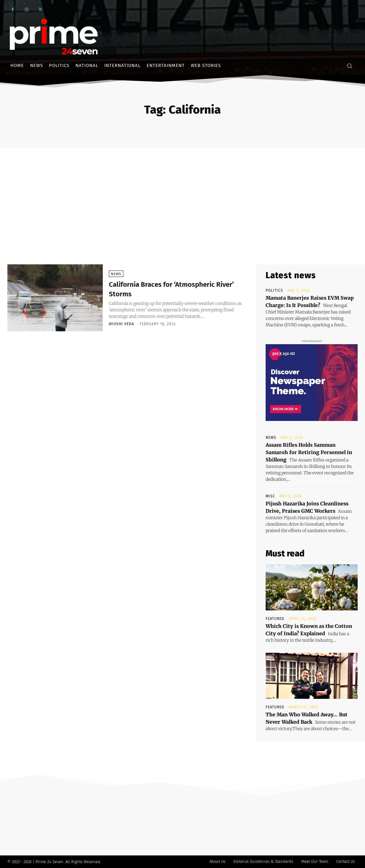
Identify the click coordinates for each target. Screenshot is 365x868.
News (116, 274)
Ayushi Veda (121, 324)
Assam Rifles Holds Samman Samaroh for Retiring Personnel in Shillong (309, 452)
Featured (275, 619)
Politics (274, 290)
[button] (349, 66)
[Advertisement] (182, 194)
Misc (270, 496)
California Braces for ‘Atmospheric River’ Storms (175, 289)
